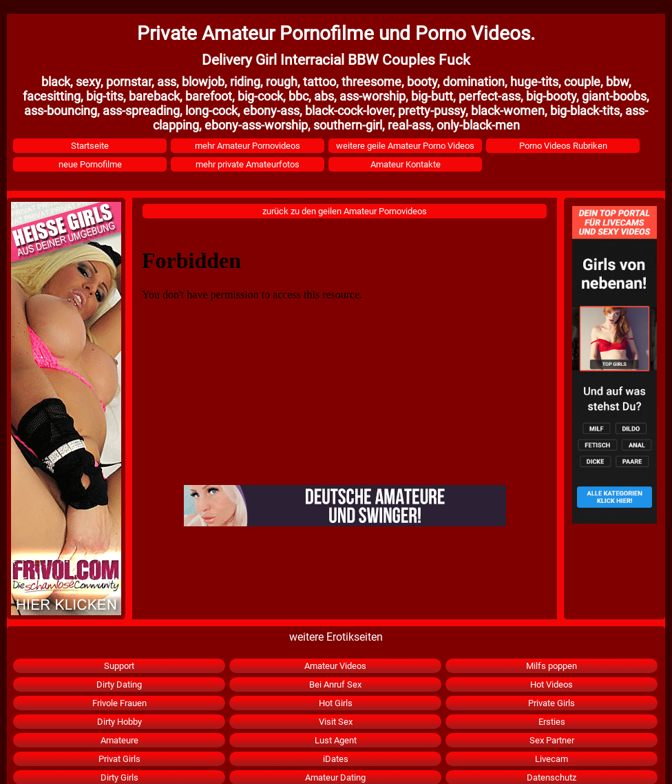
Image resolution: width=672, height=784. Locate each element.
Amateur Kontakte (406, 164)
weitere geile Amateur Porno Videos (405, 146)
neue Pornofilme (90, 164)
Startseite (90, 146)
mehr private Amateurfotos (248, 164)
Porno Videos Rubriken (563, 146)
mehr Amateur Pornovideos (248, 146)
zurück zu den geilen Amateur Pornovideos (345, 211)
